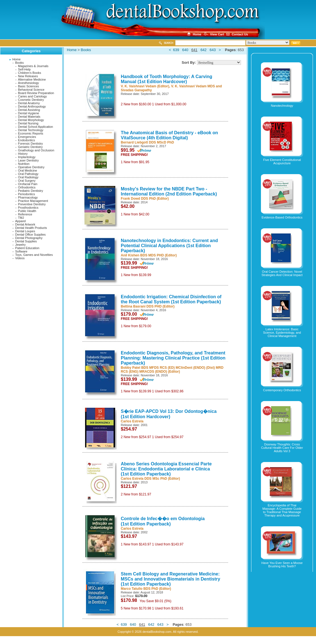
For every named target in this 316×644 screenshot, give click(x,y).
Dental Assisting (29, 110)
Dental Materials (29, 117)
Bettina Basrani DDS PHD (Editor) (148, 306)
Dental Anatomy (29, 103)
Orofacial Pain (28, 184)
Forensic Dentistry (30, 144)
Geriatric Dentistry (30, 147)
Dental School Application (36, 127)
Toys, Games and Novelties (34, 255)
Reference (25, 214)
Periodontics (27, 194)
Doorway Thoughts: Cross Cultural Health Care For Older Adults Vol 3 (282, 448)
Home (16, 59)
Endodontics (27, 140)
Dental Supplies (26, 241)
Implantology (27, 157)
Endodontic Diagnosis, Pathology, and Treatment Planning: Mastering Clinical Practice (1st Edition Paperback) (173, 358)
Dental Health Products (31, 228)
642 (204, 50)
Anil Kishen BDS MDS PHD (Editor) (149, 255)
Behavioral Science (31, 90)
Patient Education (27, 248)
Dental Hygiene (29, 113)
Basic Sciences (29, 86)
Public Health (27, 211)
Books (20, 63)
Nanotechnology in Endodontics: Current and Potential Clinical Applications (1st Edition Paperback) (169, 246)
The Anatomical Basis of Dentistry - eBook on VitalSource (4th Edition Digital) (169, 135)
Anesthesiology (29, 83)
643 (213, 50)
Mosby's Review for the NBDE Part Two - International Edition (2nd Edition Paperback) (169, 191)
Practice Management (33, 201)
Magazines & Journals (33, 66)
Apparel (21, 221)
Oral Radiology (28, 177)
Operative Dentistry (31, 167)
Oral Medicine (28, 170)
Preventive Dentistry (32, 204)
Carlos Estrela (132, 421)
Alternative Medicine (32, 79)
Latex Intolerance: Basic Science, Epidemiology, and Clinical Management (282, 333)
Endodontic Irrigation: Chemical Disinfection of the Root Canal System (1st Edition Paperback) (171, 299)
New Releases (28, 76)
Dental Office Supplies (30, 235)
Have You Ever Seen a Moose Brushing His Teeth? (282, 565)
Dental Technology (31, 130)
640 (185, 50)
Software (21, 251)
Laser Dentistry (28, 160)
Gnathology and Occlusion (36, 150)
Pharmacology (28, 197)
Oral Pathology (28, 174)
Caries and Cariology (32, 96)
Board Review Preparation (36, 93)
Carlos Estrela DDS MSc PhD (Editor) (150, 479)
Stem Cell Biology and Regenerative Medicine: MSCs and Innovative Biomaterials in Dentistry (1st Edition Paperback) (170, 579)
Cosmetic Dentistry (31, 100)
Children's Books (29, 73)
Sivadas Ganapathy (136, 90)
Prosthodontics (28, 208)
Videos (20, 258)
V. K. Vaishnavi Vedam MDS (193, 86)
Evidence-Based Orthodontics (282, 217)
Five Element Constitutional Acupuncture (282, 161)
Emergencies (27, 137)
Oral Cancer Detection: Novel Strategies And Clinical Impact (282, 273)
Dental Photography (29, 238)
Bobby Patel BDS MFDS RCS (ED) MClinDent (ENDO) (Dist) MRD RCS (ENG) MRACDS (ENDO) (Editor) (172, 370)
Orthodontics (27, 187)
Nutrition (24, 164)
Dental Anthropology (32, 106)
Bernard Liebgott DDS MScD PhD (147, 142)
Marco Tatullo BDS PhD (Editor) (146, 589)
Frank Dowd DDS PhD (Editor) (145, 199)
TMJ (21, 218)
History (23, 154)
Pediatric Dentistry (30, 191)
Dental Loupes (25, 231)
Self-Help (24, 69)
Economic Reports (31, 133)
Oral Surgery (27, 181)
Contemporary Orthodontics (282, 390)
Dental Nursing (28, 123)
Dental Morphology (31, 120)
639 (176, 50)
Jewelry (20, 245)
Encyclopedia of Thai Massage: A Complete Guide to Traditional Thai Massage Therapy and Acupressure (282, 510)
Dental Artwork (25, 224)
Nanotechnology (282, 106)
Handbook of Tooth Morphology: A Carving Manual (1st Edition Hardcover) (167, 79)
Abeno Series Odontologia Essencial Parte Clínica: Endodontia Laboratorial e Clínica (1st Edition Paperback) (166, 469)
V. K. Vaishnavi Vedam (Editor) (145, 86)
